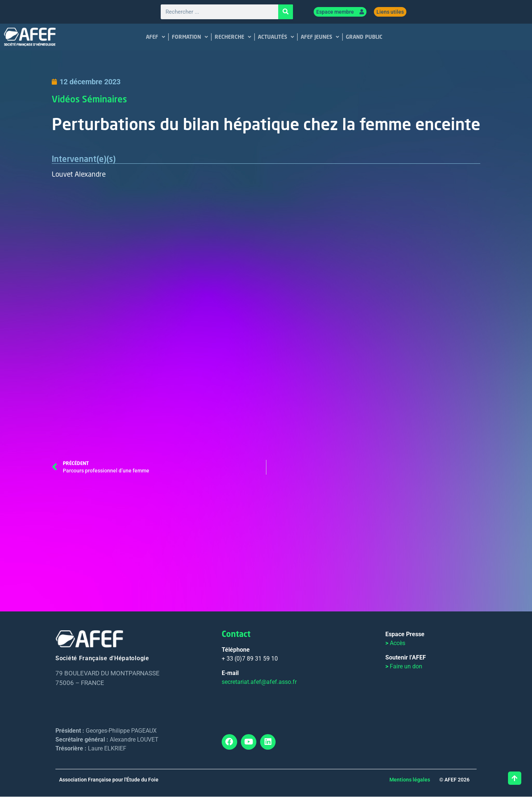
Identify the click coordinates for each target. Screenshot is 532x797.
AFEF (156, 37)
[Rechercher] (286, 12)
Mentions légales (410, 780)
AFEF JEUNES (320, 37)
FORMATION (190, 37)
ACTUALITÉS (276, 37)
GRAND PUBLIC (364, 37)
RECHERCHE (233, 37)
